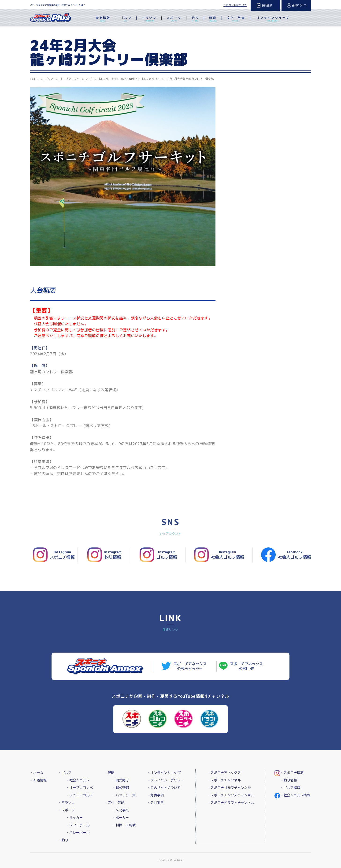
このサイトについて (235, 5)
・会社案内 (155, 803)
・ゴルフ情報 (290, 788)
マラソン (149, 19)
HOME (34, 79)
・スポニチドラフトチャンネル (231, 803)
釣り (195, 19)
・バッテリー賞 (124, 795)
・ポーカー (120, 818)
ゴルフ (126, 19)
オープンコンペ (70, 79)
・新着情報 (38, 780)
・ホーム (37, 773)
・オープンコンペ (79, 788)
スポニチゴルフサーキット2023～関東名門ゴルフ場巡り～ (123, 79)
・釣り (63, 840)
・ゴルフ (65, 773)
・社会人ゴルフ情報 (295, 795)
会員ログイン (300, 5)
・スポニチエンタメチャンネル (231, 795)
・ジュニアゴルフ (79, 795)
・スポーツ (66, 810)
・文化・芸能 (114, 803)
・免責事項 (155, 795)
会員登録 (267, 5)
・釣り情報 (288, 780)
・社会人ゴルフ (78, 780)
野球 (213, 19)
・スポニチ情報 (292, 773)
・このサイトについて (164, 788)
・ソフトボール (78, 825)
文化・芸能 (236, 19)
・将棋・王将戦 (124, 825)
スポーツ (174, 19)
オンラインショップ (273, 19)
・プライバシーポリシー (165, 780)
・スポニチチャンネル (224, 780)
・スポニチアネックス (224, 773)
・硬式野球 (120, 780)
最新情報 (103, 19)
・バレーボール (78, 833)
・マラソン (66, 803)
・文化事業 (120, 810)
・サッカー (74, 818)
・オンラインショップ (164, 773)
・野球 (109, 773)
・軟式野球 (120, 788)
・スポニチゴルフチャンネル (229, 788)
